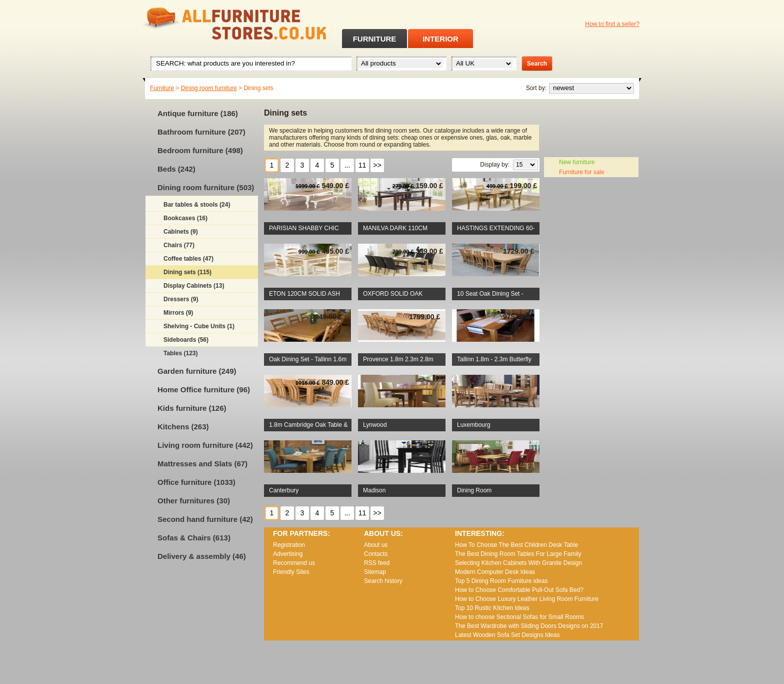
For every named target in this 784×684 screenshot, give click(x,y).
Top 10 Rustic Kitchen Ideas (492, 608)
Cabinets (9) (181, 232)
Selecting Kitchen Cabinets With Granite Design (518, 563)
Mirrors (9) (178, 313)
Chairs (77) (179, 245)
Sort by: (536, 88)
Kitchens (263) (183, 427)
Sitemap (375, 572)
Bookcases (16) (185, 218)
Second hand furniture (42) (205, 519)
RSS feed (621, 38)
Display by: (495, 165)
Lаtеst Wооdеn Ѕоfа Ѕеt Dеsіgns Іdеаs (507, 635)
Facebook (608, 38)
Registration (289, 545)
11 (362, 165)
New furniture (577, 162)
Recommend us (294, 563)
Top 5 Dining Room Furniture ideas (501, 581)
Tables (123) (180, 353)
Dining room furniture (209, 88)
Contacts (376, 554)
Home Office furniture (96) (204, 390)
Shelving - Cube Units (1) (199, 326)
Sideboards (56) (186, 340)
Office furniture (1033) (196, 482)
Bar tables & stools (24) (197, 205)
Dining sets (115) (187, 272)
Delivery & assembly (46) (202, 556)
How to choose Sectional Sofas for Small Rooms (519, 617)
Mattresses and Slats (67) (202, 464)
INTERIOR (440, 39)
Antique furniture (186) (198, 113)
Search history (383, 581)
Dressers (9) (181, 299)
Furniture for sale (582, 172)
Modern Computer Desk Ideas (495, 572)
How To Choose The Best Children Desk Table (516, 545)
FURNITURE (375, 39)
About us (376, 545)
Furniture (162, 88)
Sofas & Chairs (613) (194, 538)
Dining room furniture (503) (206, 187)
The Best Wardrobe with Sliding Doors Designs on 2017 (529, 626)
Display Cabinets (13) (194, 286)
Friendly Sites (291, 572)
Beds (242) (176, 169)
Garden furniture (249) (197, 371)
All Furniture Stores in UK (212, 24)
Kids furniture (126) (192, 408)
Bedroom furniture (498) (200, 150)
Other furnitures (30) (194, 501)
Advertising (288, 554)
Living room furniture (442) (205, 445)
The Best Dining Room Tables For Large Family (518, 554)
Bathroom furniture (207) (201, 132)
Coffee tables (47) (188, 259)
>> (377, 165)
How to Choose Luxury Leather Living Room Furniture (527, 599)
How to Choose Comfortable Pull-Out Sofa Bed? (519, 590)
